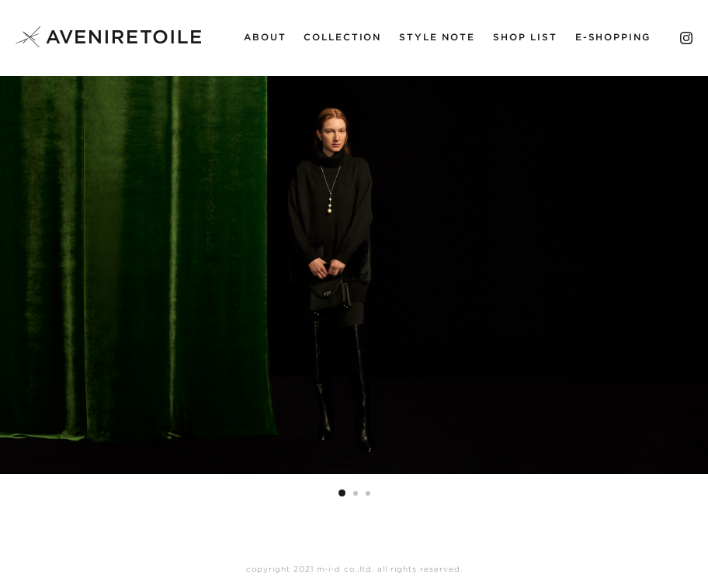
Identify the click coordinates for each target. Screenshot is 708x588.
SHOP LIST (525, 37)
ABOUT (265, 37)
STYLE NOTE (437, 37)
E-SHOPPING (613, 37)
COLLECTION (342, 37)
